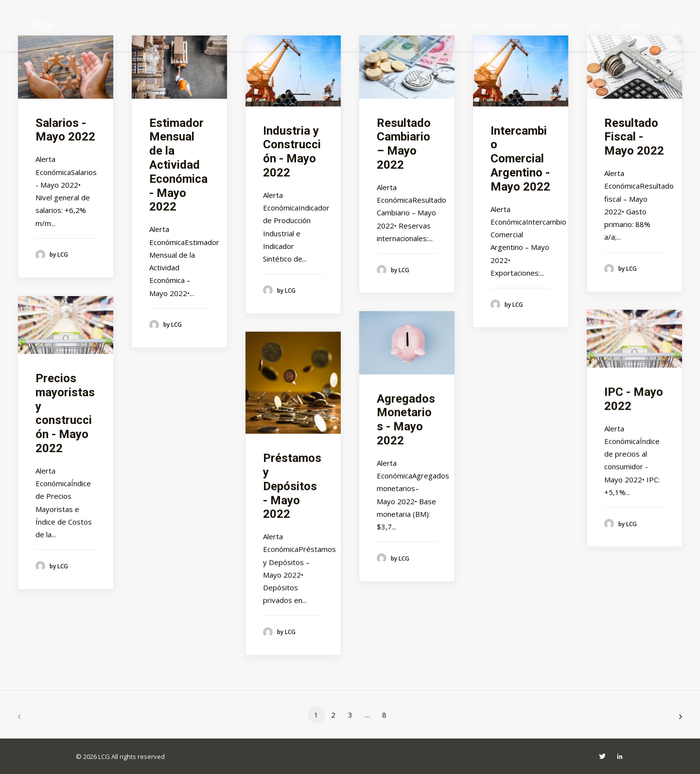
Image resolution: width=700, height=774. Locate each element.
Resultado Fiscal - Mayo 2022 (634, 137)
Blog (597, 26)
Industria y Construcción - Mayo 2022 (292, 152)
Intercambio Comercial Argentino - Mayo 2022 (520, 159)
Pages (481, 26)
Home (447, 26)
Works (563, 26)
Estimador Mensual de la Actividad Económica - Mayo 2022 (178, 165)
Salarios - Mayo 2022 (65, 130)
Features (521, 26)
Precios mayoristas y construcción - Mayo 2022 (65, 413)
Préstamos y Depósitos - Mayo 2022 (292, 486)
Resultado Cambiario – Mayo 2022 (404, 144)
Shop (630, 26)
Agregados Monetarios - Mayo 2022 (406, 420)
